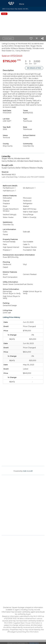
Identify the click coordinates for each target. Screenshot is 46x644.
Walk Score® (28, 471)
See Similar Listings (34, 68)
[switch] (31, 38)
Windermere (34, 643)
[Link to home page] (11, 3)
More (22, 4)
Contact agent (8, 38)
